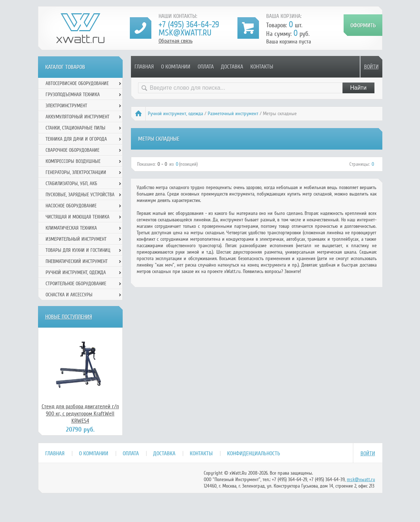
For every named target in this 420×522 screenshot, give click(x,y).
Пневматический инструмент (77, 261)
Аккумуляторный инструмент (77, 117)
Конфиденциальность (254, 453)
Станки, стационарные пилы (75, 128)
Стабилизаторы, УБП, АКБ (71, 184)
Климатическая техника (71, 228)
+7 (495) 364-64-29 (189, 25)
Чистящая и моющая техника (77, 217)
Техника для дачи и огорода (76, 139)
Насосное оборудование (71, 206)
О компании (176, 67)
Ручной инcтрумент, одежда (175, 114)
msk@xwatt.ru (185, 33)
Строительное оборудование (76, 284)
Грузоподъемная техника (73, 95)
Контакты (262, 67)
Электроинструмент (66, 106)
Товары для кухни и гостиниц (78, 250)
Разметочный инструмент (233, 114)
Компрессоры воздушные (73, 161)
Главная (144, 67)
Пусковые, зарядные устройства (80, 195)
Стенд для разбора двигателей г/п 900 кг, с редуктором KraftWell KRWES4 (80, 414)
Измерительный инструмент (76, 239)
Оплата (206, 67)
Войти (371, 67)
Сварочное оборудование (72, 150)
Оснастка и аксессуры (69, 295)
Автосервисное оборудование (77, 83)
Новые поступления (69, 317)
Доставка (232, 67)
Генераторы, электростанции (76, 172)
